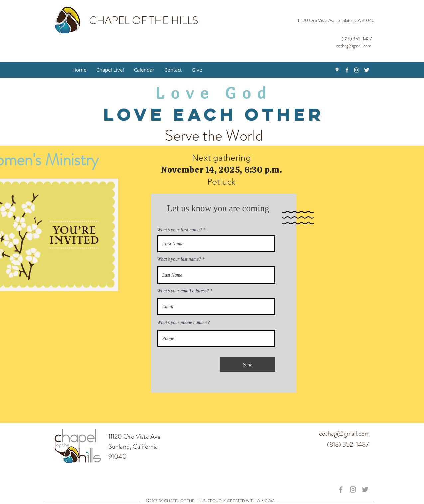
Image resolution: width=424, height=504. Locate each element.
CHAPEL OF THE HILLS (143, 20)
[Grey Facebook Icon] (341, 490)
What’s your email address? (183, 291)
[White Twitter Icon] (367, 70)
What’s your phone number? (184, 323)
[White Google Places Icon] (337, 70)
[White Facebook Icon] (347, 70)
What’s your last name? (179, 259)
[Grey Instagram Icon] (353, 490)
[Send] (248, 364)
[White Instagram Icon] (357, 70)
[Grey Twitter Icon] (365, 490)
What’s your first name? (180, 230)
